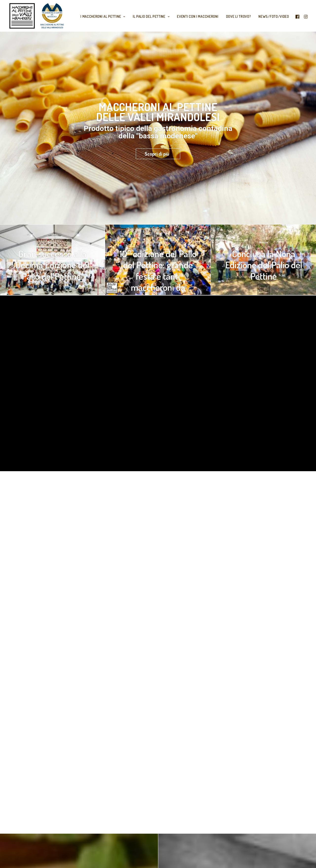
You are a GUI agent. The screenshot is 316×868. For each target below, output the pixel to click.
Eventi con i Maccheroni (198, 16)
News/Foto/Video (274, 16)
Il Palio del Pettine (151, 16)
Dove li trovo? (239, 16)
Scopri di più (157, 154)
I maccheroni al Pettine (103, 16)
